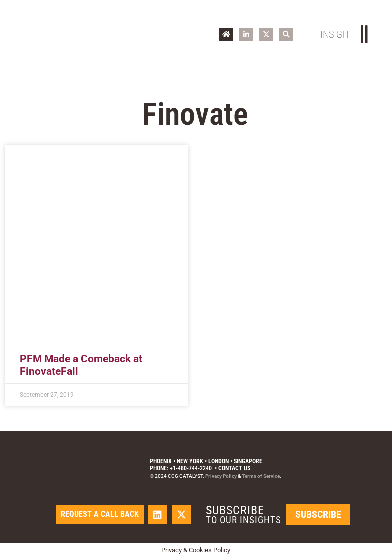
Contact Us (234, 468)
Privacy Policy (221, 476)
